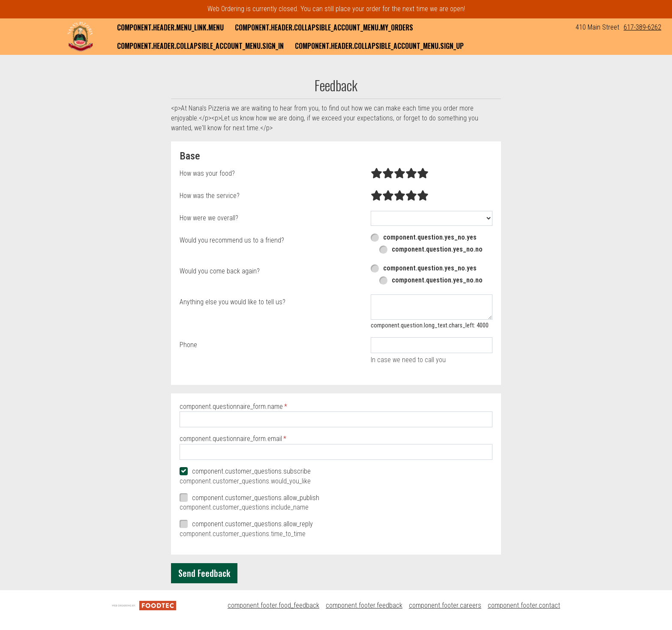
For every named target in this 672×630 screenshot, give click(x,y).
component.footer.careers (445, 605)
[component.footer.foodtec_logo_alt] (144, 605)
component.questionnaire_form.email (231, 439)
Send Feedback (204, 573)
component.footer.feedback (364, 605)
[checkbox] (336, 472)
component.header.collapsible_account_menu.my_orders (324, 27)
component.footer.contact (524, 605)
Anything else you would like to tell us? (232, 302)
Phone (188, 345)
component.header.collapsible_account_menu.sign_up (379, 46)
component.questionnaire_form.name (231, 406)
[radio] (376, 174)
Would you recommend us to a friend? (232, 240)
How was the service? (210, 196)
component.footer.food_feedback (273, 605)
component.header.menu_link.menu (170, 27)
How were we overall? (209, 218)
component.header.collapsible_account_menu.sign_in (200, 46)
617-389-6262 (642, 27)
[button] (80, 36)
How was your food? (207, 173)
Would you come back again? (220, 271)
